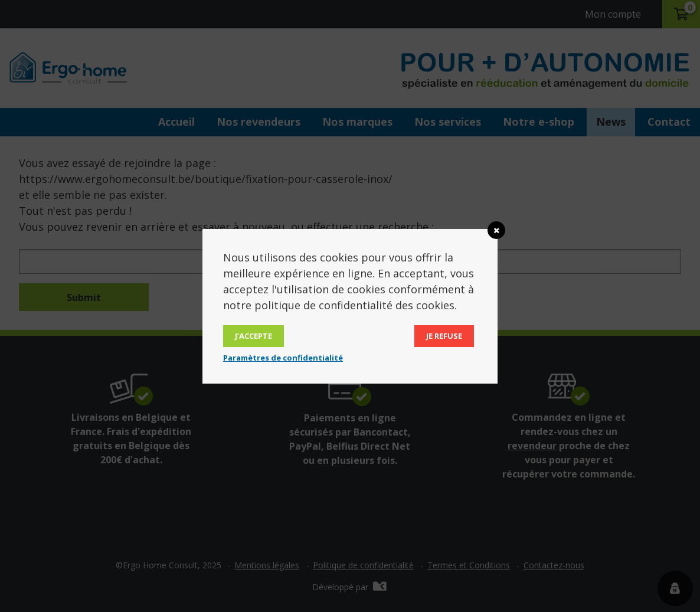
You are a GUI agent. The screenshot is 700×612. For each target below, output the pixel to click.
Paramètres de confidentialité (283, 358)
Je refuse (444, 336)
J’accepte (253, 336)
